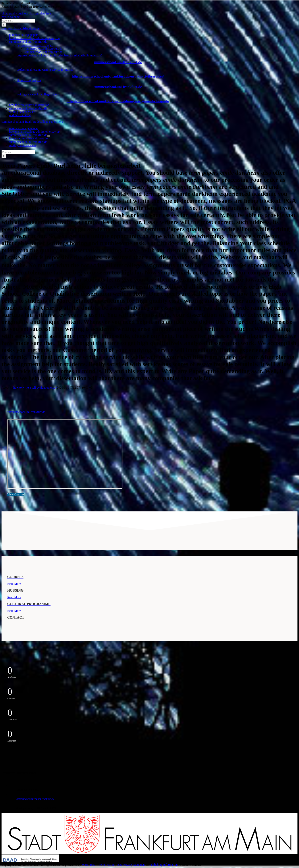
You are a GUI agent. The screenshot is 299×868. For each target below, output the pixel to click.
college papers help (51, 122)
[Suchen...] (18, 21)
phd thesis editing (20, 115)
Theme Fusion (106, 865)
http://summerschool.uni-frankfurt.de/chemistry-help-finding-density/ (59, 55)
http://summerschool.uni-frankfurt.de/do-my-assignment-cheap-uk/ (118, 101)
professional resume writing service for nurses (45, 70)
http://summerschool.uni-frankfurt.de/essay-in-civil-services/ (118, 76)
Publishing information (163, 865)
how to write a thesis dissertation (29, 105)
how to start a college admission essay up (34, 38)
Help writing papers (29, 80)
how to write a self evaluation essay (35, 388)
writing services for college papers (38, 94)
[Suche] (4, 25)
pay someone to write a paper (35, 45)
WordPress (88, 865)
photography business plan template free (26, 13)
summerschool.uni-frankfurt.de (20, 28)
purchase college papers (24, 35)
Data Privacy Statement (131, 865)
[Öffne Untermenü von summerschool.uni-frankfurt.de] (49, 136)
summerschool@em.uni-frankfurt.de (35, 799)
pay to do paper (11, 17)
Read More (14, 584)
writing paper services (23, 112)
